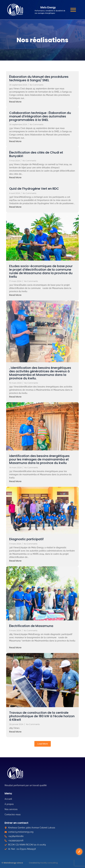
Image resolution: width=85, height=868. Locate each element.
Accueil (8, 799)
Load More (43, 744)
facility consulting (49, 863)
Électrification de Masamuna (31, 626)
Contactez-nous (13, 814)
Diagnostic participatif (26, 539)
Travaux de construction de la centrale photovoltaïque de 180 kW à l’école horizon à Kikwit (42, 716)
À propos (9, 804)
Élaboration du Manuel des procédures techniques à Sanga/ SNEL (39, 79)
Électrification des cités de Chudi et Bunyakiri (36, 154)
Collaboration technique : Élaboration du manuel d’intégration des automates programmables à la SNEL (40, 116)
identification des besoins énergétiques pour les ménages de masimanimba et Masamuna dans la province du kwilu (39, 459)
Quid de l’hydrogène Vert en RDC (34, 189)
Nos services (11, 809)
